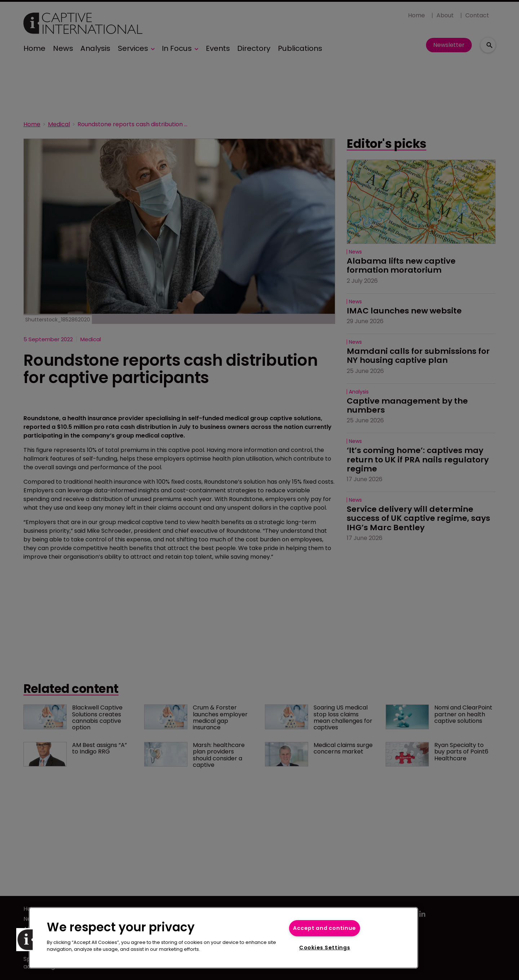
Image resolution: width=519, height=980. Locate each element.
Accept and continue (325, 928)
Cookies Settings (325, 948)
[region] (223, 938)
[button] (28, 940)
